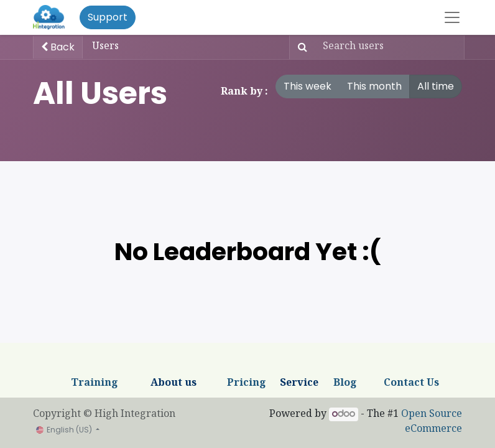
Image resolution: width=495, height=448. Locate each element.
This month (374, 86)
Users (105, 47)
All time (436, 86)
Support (108, 17)
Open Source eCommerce (432, 422)
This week (308, 86)
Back (58, 47)
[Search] (300, 47)
